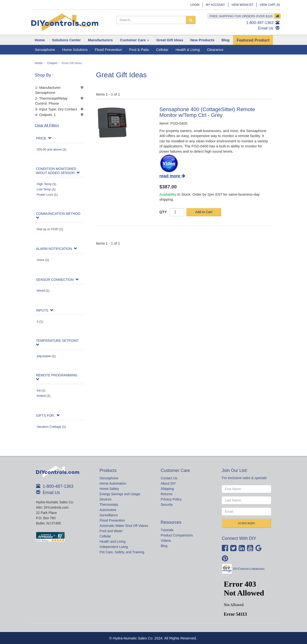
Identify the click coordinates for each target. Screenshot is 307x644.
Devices (106, 499)
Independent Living (114, 547)
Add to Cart (204, 212)
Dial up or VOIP (47, 229)
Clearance (215, 50)
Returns (167, 494)
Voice (41, 260)
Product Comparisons (177, 535)
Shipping (167, 489)
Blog (164, 546)
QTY (163, 212)
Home (39, 63)
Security (167, 505)
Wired (41, 291)
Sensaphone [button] (45, 50)
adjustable (44, 356)
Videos (166, 541)
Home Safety (109, 489)
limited (41, 396)
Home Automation (113, 483)
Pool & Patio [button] (139, 50)
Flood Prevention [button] (108, 50)
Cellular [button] (162, 50)
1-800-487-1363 (260, 23)
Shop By (44, 75)
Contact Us (169, 478)
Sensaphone (109, 478)
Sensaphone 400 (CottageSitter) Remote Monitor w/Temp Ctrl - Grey (207, 112)
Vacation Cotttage (49, 427)
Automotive (108, 510)
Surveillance (109, 515)
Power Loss (45, 195)
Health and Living (112, 542)
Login (195, 5)
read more (172, 176)
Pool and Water (111, 531)
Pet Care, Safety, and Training (122, 552)
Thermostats (109, 505)
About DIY (168, 483)
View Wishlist (242, 5)
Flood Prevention (112, 520)
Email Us (266, 28)
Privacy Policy (171, 499)
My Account (215, 5)
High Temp (44, 184)
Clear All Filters (47, 125)
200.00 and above (49, 149)
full (39, 390)
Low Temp (44, 189)
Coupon (52, 63)
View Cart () (270, 5)
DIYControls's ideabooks (249, 569)
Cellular (105, 536)
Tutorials (167, 530)
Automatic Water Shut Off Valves (124, 526)
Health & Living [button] (188, 50)
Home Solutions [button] (75, 50)
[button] (66, 40)
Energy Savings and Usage (120, 494)
